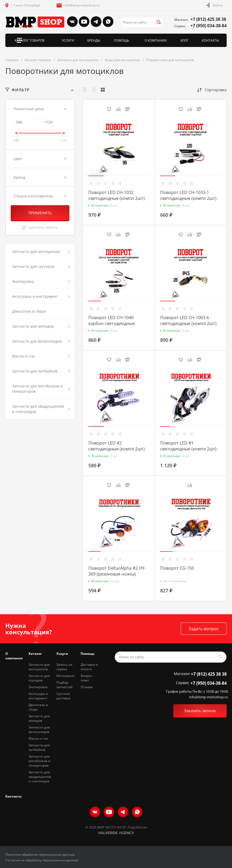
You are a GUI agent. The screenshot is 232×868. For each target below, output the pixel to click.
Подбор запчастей (64, 685)
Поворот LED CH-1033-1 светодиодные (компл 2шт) (188, 195)
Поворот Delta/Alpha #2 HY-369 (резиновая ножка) (117, 571)
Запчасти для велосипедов (39, 730)
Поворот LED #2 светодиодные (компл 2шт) (117, 446)
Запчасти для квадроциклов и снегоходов (40, 777)
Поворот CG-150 (177, 568)
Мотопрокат (66, 676)
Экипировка (38, 687)
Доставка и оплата (89, 667)
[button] (96, 176)
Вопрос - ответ (87, 678)
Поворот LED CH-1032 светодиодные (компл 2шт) (117, 195)
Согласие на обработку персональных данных (42, 860)
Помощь (88, 654)
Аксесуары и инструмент (38, 696)
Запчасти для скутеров (39, 678)
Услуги (62, 654)
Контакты (13, 796)
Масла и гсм (38, 738)
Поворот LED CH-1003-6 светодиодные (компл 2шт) (188, 320)
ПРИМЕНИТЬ (40, 213)
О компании (14, 656)
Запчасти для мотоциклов (39, 667)
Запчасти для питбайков (39, 747)
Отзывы (87, 687)
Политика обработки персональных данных (40, 855)
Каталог (35, 654)
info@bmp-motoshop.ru (82, 5)
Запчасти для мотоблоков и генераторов (39, 761)
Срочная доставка (63, 696)
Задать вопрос (204, 629)
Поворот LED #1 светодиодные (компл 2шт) (188, 446)
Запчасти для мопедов (39, 718)
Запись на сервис (64, 667)
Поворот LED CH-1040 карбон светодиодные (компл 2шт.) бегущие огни (116, 323)
